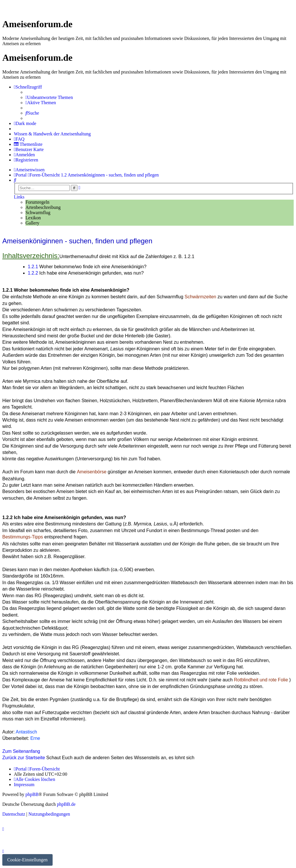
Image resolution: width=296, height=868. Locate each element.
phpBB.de (66, 804)
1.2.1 (33, 267)
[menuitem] (49, 98)
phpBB (32, 794)
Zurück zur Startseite (24, 758)
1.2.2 (33, 273)
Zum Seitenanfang (21, 751)
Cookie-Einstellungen (27, 860)
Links (19, 197)
